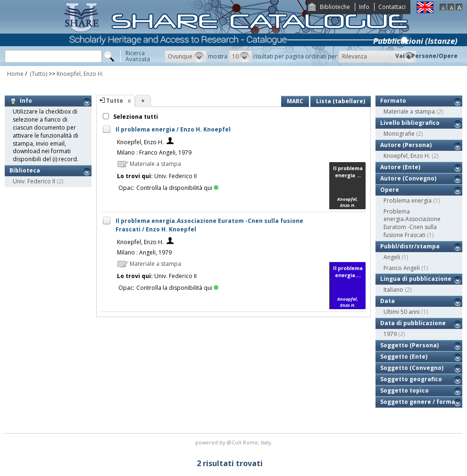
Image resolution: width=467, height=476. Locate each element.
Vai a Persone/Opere (426, 56)
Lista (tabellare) (341, 101)
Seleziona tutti (135, 117)
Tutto (115, 101)
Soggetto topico (404, 390)
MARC (295, 101)
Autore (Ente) (400, 167)
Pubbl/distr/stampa (410, 246)
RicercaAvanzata (138, 56)
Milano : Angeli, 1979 (144, 252)
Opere (390, 190)
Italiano (393, 290)
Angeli (392, 257)
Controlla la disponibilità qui (177, 188)
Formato (393, 101)
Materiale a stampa (409, 111)
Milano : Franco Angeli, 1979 (154, 152)
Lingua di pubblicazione (416, 279)
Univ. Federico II (34, 181)
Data (388, 301)
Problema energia (408, 201)
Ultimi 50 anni (402, 312)
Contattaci (392, 7)
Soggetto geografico (411, 379)
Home (15, 74)
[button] (186, 57)
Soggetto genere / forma (418, 402)
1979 (390, 334)
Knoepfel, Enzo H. (80, 74)
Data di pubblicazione (413, 323)
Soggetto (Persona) (409, 345)
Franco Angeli (402, 268)
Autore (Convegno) (408, 178)
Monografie (399, 134)
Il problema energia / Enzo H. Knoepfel (173, 129)
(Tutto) (38, 74)
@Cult (235, 442)
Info (364, 7)
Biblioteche (335, 7)
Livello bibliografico (410, 123)
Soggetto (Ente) (404, 357)
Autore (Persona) (406, 145)
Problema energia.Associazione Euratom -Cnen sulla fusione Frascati (412, 223)
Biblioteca (25, 170)
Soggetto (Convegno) (412, 368)
